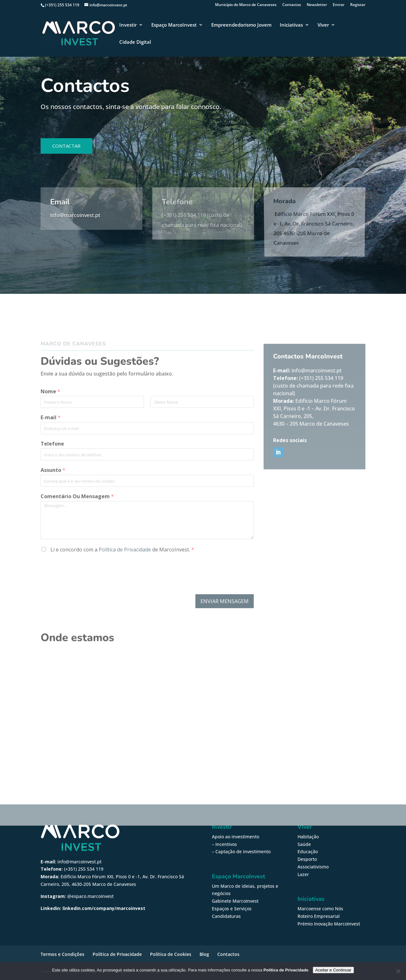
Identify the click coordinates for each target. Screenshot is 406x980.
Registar (358, 5)
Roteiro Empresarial (319, 916)
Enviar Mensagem (225, 624)
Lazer (303, 874)
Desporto (307, 859)
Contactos (292, 5)
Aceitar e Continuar (333, 970)
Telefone (52, 467)
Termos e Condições (62, 954)
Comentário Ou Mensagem (77, 520)
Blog (204, 954)
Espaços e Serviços (232, 909)
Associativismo (313, 867)
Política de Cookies (171, 954)
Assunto (53, 493)
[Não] (398, 971)
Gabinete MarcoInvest (235, 901)
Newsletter (317, 5)
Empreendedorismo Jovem (241, 25)
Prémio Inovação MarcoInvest (329, 924)
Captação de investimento (243, 851)
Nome (50, 415)
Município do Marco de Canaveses (246, 5)
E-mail (51, 441)
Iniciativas (291, 25)
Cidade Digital (135, 42)
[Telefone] (147, 478)
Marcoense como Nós (320, 909)
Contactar (66, 146)
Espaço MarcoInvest (174, 25)
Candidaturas (226, 916)
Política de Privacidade (125, 573)
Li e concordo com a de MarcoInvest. (122, 573)
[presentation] (89, 607)
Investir (128, 25)
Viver (323, 25)
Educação (308, 851)
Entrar (339, 5)
